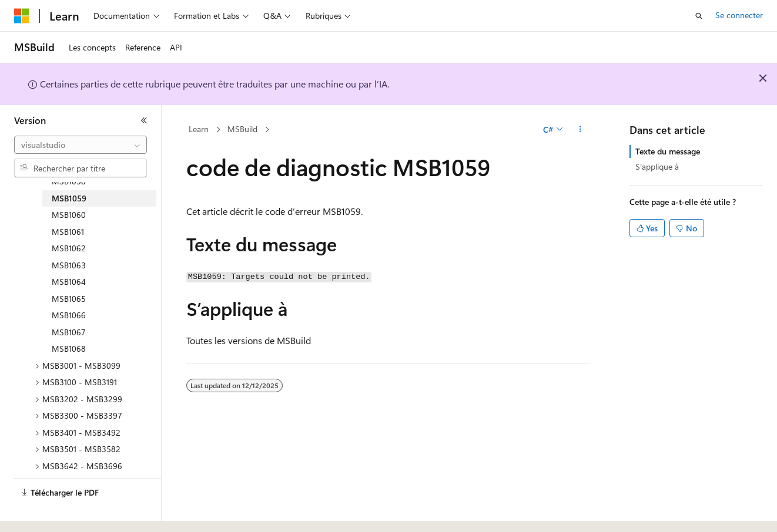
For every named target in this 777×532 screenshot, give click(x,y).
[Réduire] (144, 120)
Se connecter (739, 15)
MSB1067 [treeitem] (69, 332)
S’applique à (657, 166)
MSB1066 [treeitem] (69, 315)
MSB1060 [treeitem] (69, 215)
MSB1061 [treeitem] (68, 232)
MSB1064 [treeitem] (69, 282)
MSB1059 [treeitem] (69, 198)
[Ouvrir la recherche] (699, 16)
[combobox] (81, 145)
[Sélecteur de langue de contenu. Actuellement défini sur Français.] (41, 513)
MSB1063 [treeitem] (69, 265)
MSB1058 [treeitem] (69, 181)
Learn (199, 129)
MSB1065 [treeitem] (69, 299)
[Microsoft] (22, 16)
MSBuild (242, 129)
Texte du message (668, 151)
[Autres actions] (580, 130)
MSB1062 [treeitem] (69, 248)
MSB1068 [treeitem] (69, 349)
